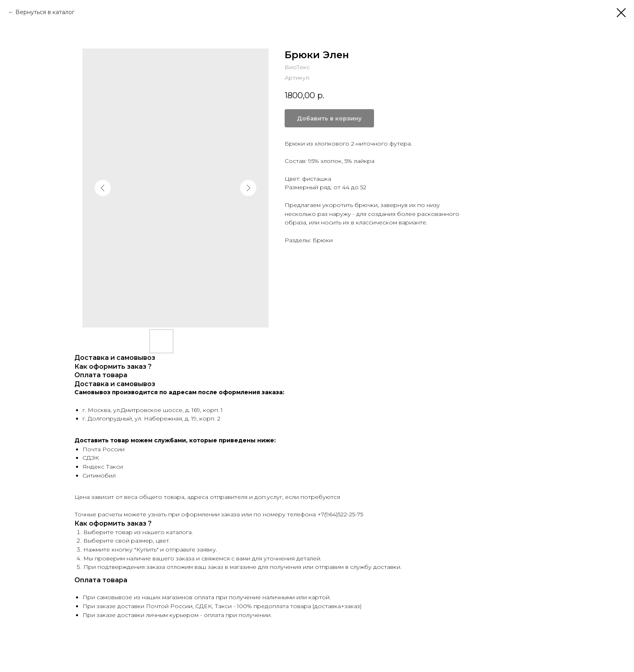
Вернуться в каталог (45, 12)
